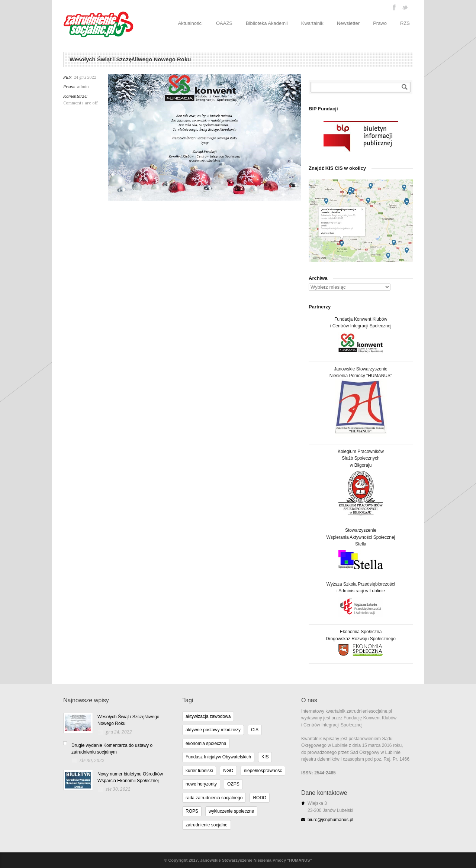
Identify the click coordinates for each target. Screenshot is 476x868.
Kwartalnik (312, 23)
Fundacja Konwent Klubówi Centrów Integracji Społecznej (361, 335)
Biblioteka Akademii (267, 23)
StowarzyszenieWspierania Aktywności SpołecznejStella (361, 548)
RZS (405, 23)
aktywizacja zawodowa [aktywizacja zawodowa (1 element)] (208, 716)
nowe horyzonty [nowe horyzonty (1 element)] (201, 784)
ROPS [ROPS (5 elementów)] (192, 811)
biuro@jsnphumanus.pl (330, 820)
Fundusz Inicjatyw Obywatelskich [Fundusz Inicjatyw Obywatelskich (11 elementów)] (218, 757)
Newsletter (348, 23)
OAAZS (224, 23)
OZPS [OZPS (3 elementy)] (233, 784)
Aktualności (190, 23)
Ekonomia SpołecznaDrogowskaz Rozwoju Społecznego (361, 642)
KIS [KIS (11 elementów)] (265, 757)
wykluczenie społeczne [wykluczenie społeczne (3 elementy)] (231, 811)
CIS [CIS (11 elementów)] (255, 730)
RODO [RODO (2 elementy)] (260, 798)
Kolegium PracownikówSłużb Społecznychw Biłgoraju (361, 482)
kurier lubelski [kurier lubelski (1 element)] (199, 771)
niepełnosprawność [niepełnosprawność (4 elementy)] (263, 771)
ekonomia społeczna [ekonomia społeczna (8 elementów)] (206, 744)
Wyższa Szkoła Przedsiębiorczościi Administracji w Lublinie (361, 599)
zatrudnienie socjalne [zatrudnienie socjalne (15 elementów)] (207, 825)
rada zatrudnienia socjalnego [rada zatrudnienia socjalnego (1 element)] (214, 798)
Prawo (380, 23)
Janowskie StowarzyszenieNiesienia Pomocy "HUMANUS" (361, 401)
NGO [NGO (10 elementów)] (228, 771)
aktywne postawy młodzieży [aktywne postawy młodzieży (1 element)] (213, 730)
